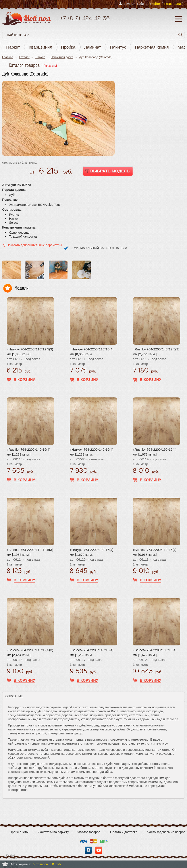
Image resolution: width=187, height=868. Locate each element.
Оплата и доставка (124, 832)
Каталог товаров (88, 832)
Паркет (13, 47)
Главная (8, 57)
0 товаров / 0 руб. (47, 864)
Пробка (68, 47)
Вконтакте (88, 850)
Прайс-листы (19, 832)
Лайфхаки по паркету (54, 832)
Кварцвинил (40, 47)
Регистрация (173, 4)
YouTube (99, 850)
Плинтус (118, 47)
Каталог (24, 57)
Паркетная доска (62, 57)
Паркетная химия (152, 47)
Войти (156, 4)
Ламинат (93, 47)
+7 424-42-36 (85, 18)
